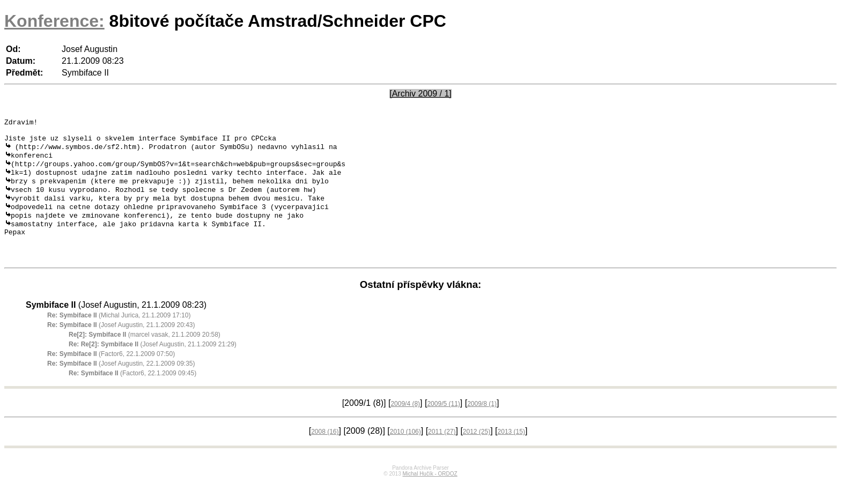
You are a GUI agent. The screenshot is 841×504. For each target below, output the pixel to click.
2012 (477, 454)
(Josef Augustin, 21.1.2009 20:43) (121, 347)
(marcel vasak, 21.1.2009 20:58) (145, 357)
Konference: (54, 21)
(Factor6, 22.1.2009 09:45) (132, 395)
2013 (511, 454)
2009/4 (405, 426)
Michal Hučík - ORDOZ (430, 496)
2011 (442, 454)
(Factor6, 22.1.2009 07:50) (111, 376)
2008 (325, 454)
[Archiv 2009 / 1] (420, 94)
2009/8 (482, 426)
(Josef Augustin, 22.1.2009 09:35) (121, 386)
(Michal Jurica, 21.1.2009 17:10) (119, 337)
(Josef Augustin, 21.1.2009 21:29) (153, 366)
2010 (405, 454)
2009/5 (443, 426)
